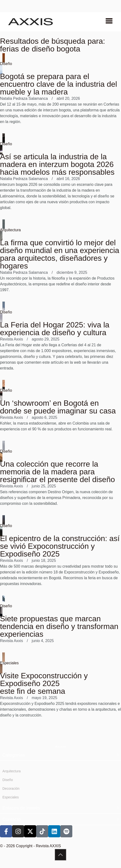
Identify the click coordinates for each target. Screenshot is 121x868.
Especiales (9, 663)
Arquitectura (10, 230)
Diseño (6, 64)
